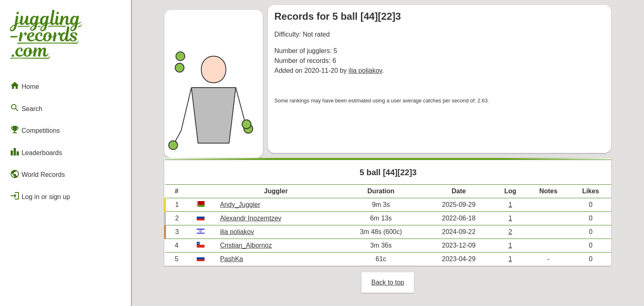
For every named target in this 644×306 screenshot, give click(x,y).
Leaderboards (36, 152)
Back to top (388, 282)
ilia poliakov (366, 71)
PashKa (232, 259)
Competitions (35, 130)
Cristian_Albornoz (246, 245)
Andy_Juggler (240, 205)
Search (26, 108)
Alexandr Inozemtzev (251, 218)
